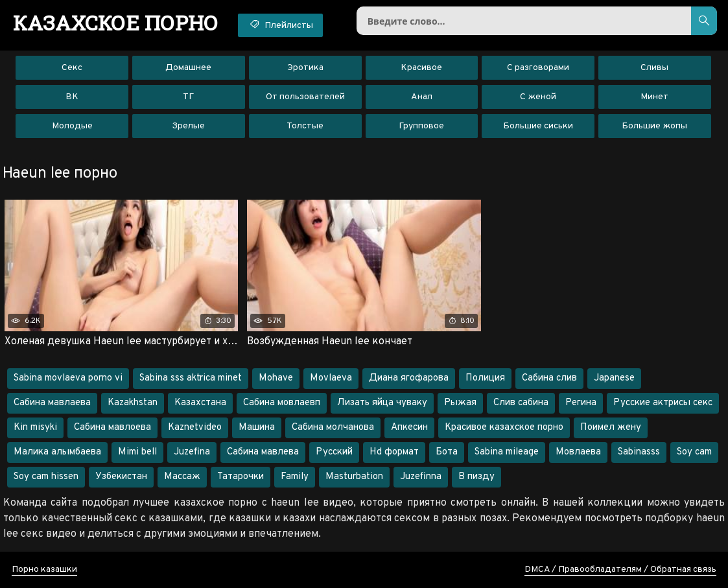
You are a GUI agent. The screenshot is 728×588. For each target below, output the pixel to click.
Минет (654, 97)
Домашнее (188, 68)
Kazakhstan (133, 403)
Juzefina (192, 452)
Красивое (421, 68)
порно (116, 23)
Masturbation (354, 477)
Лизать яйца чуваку (382, 403)
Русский (334, 452)
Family (295, 477)
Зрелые (188, 126)
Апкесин (409, 428)
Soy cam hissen (46, 477)
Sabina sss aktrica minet (191, 378)
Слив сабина (521, 403)
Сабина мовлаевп (282, 403)
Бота (447, 452)
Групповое (421, 126)
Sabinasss (639, 452)
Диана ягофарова (409, 378)
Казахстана (200, 403)
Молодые (72, 126)
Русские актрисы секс (663, 403)
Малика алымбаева (57, 452)
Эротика (305, 68)
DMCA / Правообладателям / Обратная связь (620, 570)
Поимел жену (611, 428)
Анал (422, 97)
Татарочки (241, 477)
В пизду (476, 477)
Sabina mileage (507, 452)
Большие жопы (654, 126)
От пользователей (305, 97)
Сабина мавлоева (112, 428)
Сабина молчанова (333, 428)
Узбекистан (121, 477)
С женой (538, 97)
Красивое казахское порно (504, 428)
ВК (72, 97)
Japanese (614, 378)
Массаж (182, 477)
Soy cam (694, 452)
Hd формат (394, 452)
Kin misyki (35, 428)
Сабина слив (549, 378)
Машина (257, 428)
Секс (72, 68)
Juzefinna (421, 477)
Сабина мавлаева (52, 403)
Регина (581, 403)
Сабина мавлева (263, 452)
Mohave (276, 378)
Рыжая (460, 403)
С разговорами (538, 68)
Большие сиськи (538, 126)
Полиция (485, 378)
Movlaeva (331, 378)
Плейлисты (280, 25)
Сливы (654, 68)
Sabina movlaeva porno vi (68, 378)
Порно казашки (44, 570)
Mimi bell (137, 452)
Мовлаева (578, 452)
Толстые (305, 126)
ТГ (188, 97)
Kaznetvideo (195, 428)
